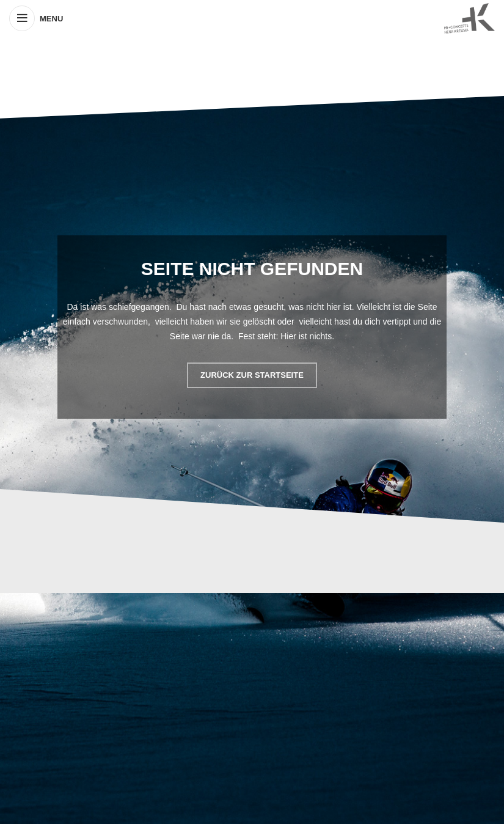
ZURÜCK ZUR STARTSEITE (252, 375)
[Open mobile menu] (36, 18)
